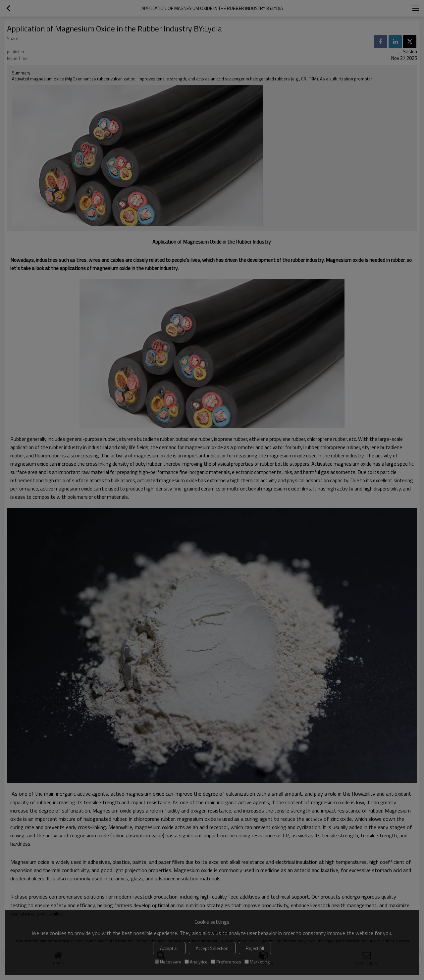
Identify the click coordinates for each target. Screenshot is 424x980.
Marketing (257, 962)
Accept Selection (212, 948)
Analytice (196, 962)
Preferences (226, 962)
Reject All (255, 948)
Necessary (168, 962)
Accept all (169, 948)
